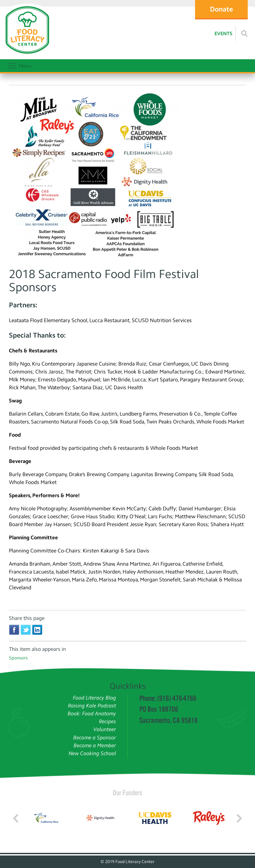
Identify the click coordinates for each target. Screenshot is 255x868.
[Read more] (244, 34)
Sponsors (18, 658)
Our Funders (127, 793)
